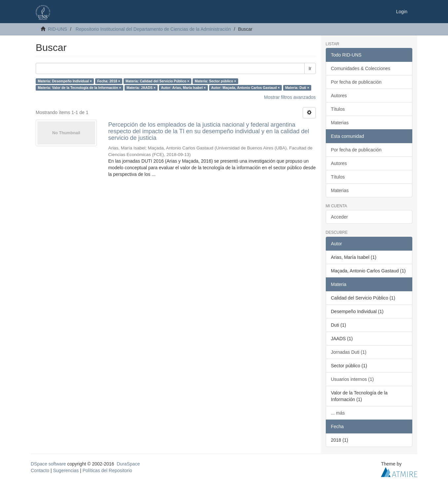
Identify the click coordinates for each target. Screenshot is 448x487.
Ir (310, 68)
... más (338, 413)
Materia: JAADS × (141, 88)
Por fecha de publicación (356, 82)
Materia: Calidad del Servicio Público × (157, 81)
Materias (340, 123)
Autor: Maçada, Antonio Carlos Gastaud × (245, 88)
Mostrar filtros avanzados (290, 97)
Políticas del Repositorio (107, 470)
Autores (339, 96)
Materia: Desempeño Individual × (65, 81)
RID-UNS (57, 29)
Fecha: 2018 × (109, 81)
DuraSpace (128, 464)
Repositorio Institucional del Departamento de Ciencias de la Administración (153, 29)
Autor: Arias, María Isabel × (183, 88)
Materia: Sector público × (215, 81)
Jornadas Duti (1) (349, 352)
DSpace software (48, 464)
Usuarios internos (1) (353, 379)
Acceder (339, 217)
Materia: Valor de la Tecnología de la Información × (79, 88)
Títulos (338, 109)
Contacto (40, 470)
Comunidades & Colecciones (361, 68)
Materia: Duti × (297, 88)
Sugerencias (66, 470)
